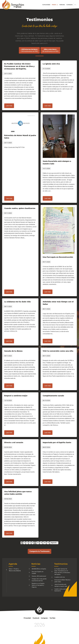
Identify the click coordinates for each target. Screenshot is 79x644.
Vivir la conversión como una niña (58, 351)
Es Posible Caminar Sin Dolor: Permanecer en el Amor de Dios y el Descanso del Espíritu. (19, 66)
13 (41, 543)
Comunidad (46, 5)
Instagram (44, 618)
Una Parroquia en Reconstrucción (58, 257)
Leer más (9, 106)
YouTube (52, 618)
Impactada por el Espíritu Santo (57, 442)
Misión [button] (55, 5)
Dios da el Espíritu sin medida (38, 573)
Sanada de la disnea (13, 351)
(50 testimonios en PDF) (50, 50)
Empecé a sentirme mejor (16, 396)
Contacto (69, 5)
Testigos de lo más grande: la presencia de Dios (39, 580)
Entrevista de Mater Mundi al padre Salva (62, 581)
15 (48, 543)
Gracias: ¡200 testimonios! (39, 576)
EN (75, 5)
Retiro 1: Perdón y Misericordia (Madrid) (15, 570)
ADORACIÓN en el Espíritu (39, 569)
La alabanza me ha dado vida (17, 302)
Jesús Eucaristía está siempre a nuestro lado (61, 585)
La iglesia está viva (51, 64)
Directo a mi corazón (14, 442)
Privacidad (27, 618)
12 (38, 543)
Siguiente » (54, 543)
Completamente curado (53, 396)
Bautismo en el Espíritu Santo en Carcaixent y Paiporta (38, 585)
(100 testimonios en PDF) (29, 50)
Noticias (62, 5)
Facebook (36, 618)
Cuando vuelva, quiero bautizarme (20, 208)
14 (45, 543)
